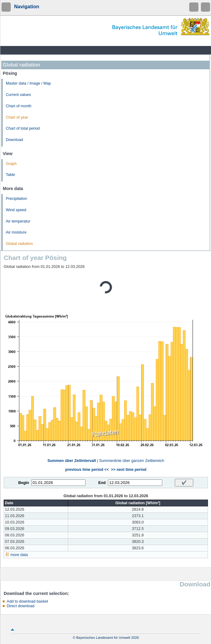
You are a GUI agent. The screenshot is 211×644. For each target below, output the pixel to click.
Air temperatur (18, 221)
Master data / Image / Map (28, 83)
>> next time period (129, 470)
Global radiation (19, 244)
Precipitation (16, 199)
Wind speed (16, 210)
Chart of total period (23, 128)
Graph (11, 164)
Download (14, 140)
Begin (24, 483)
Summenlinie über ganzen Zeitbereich (132, 461)
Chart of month (19, 106)
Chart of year (17, 117)
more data (19, 555)
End (102, 483)
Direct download (21, 606)
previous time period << (87, 470)
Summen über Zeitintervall (72, 461)
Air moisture (16, 232)
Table (10, 175)
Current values (18, 95)
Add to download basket (27, 601)
